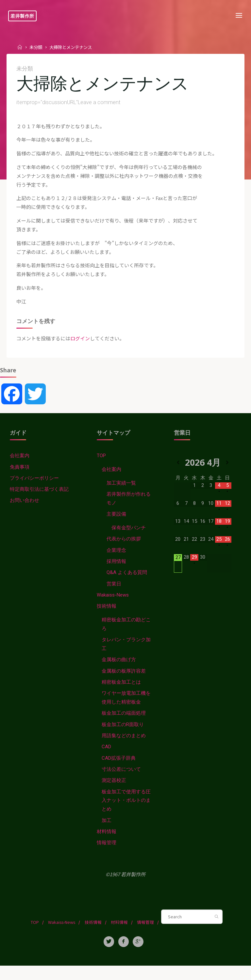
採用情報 (117, 570)
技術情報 (107, 615)
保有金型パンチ (129, 536)
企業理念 (117, 558)
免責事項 (20, 474)
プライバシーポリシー (34, 485)
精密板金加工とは (122, 693)
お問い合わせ (25, 508)
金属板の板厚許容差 (124, 681)
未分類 (37, 47)
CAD (107, 759)
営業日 (114, 593)
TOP (102, 462)
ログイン (80, 343)
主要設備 (117, 522)
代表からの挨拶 (124, 547)
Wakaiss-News (113, 604)
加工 (107, 834)
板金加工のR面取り (123, 736)
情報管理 (107, 857)
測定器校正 (114, 793)
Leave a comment (99, 103)
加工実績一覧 (122, 490)
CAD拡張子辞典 (119, 770)
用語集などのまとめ (124, 747)
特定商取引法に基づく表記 (39, 496)
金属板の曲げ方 (119, 670)
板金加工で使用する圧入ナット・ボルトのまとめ (126, 813)
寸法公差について (122, 782)
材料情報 (107, 845)
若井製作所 (24, 16)
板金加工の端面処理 (124, 724)
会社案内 (20, 462)
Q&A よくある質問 (127, 581)
